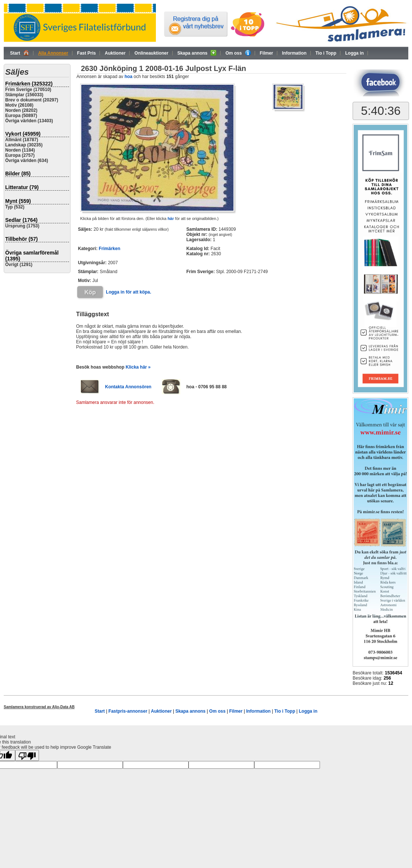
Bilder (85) (18, 174)
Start (20, 53)
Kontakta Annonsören (128, 387)
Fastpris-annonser (128, 711)
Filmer (267, 53)
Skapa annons (197, 53)
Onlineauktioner (151, 53)
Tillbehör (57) (22, 239)
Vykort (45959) (23, 134)
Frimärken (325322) (29, 84)
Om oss (238, 53)
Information (294, 53)
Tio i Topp (326, 53)
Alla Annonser (53, 53)
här (171, 218)
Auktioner (115, 53)
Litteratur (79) (22, 187)
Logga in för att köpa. (128, 292)
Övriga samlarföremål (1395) (32, 256)
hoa (128, 77)
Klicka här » (138, 367)
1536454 (394, 673)
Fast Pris (87, 53)
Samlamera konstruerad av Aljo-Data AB (39, 707)
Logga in (354, 53)
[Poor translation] (27, 755)
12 (391, 683)
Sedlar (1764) (21, 220)
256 (387, 678)
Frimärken (109, 249)
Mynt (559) (18, 201)
